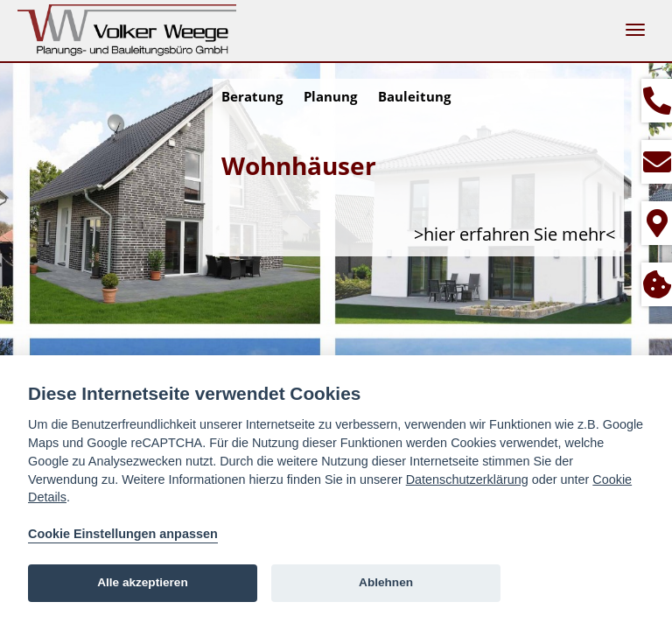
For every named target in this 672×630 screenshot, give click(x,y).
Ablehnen (386, 582)
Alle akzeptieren (143, 582)
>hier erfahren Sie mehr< (514, 234)
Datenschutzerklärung (467, 479)
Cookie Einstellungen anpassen (123, 534)
